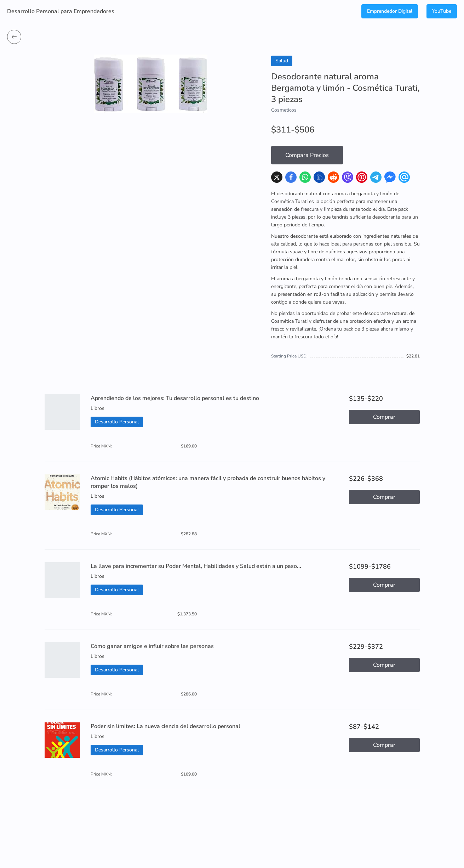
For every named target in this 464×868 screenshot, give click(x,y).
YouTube (442, 11)
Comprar (384, 417)
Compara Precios (307, 155)
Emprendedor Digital (390, 11)
